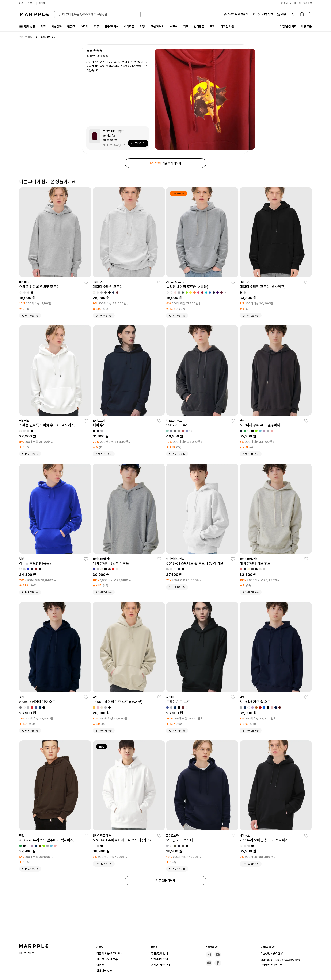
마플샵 (32, 3)
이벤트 (101, 965)
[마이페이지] (309, 14)
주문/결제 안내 (161, 953)
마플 (22, 3)
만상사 (43, 3)
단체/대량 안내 (161, 959)
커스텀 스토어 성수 (109, 959)
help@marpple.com (270, 965)
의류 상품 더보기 (165, 883)
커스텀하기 (138, 144)
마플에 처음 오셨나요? (111, 953)
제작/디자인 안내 (162, 965)
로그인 (296, 3)
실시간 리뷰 (26, 37)
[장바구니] (302, 14)
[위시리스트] (294, 14)
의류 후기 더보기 (165, 164)
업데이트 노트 (106, 971)
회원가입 (307, 3)
